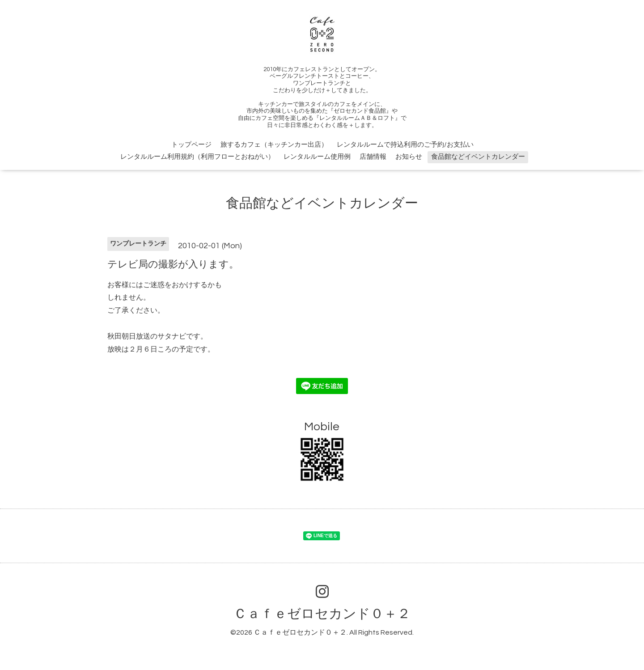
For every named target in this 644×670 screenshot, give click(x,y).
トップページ (191, 145)
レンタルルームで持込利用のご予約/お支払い (405, 145)
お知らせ (409, 157)
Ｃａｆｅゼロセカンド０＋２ (322, 614)
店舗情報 (373, 157)
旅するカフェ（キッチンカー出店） (274, 145)
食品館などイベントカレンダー (478, 157)
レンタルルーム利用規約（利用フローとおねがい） (197, 157)
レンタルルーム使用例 (317, 157)
